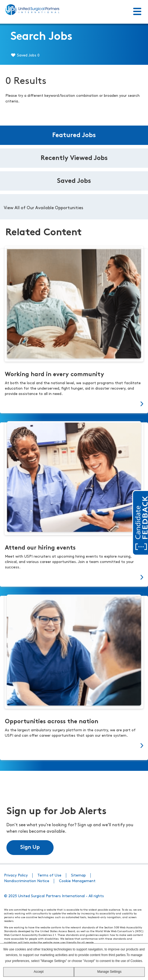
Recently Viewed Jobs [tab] (74, 158)
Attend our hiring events (40, 548)
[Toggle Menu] (137, 12)
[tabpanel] (74, 207)
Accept (39, 972)
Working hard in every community (54, 375)
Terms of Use (49, 876)
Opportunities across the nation (52, 722)
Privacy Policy (16, 876)
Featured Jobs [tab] (74, 136)
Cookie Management (77, 881)
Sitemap (78, 876)
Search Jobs (41, 37)
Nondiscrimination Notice (27, 881)
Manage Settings (109, 972)
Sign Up (30, 847)
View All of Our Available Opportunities (43, 208)
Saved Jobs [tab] (74, 181)
